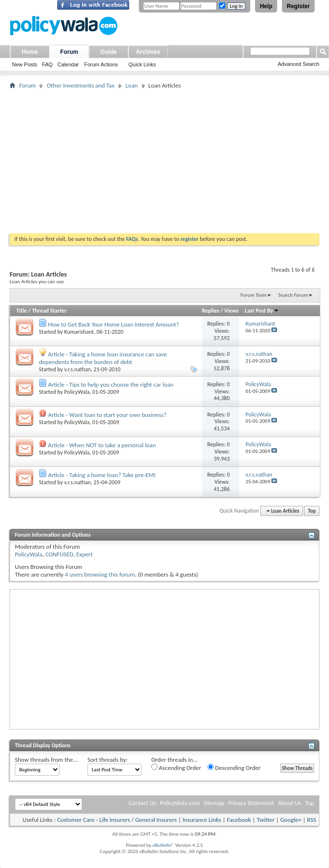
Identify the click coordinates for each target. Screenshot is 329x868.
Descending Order (234, 767)
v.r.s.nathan (78, 369)
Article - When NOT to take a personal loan (102, 445)
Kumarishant (79, 332)
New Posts (25, 64)
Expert (85, 554)
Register (298, 6)
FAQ (48, 64)
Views (232, 311)
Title (22, 311)
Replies (210, 311)
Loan (131, 85)
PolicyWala (77, 392)
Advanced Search (299, 64)
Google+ (291, 820)
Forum (69, 52)
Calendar (68, 64)
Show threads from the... (46, 760)
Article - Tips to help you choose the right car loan (111, 384)
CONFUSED (59, 554)
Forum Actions (101, 64)
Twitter (265, 820)
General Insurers (156, 820)
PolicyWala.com (180, 803)
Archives (148, 52)
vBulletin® (163, 845)
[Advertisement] (164, 161)
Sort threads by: (108, 760)
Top (312, 511)
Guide (109, 52)
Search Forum (293, 295)
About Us (289, 803)
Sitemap (214, 803)
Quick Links (142, 64)
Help (266, 6)
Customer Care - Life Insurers (94, 820)
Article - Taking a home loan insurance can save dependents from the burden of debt (103, 358)
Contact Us (142, 803)
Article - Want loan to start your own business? (107, 415)
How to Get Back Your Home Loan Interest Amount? (114, 324)
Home (30, 52)
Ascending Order (176, 767)
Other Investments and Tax (80, 85)
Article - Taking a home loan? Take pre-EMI (102, 475)
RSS (311, 820)
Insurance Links (202, 820)
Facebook (239, 820)
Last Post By (262, 311)
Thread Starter (49, 311)
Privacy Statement (251, 803)
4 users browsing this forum (100, 574)
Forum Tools (254, 295)
